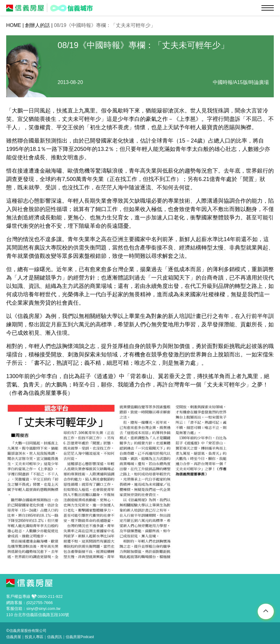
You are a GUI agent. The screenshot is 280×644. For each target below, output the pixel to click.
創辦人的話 (37, 25)
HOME (14, 25)
